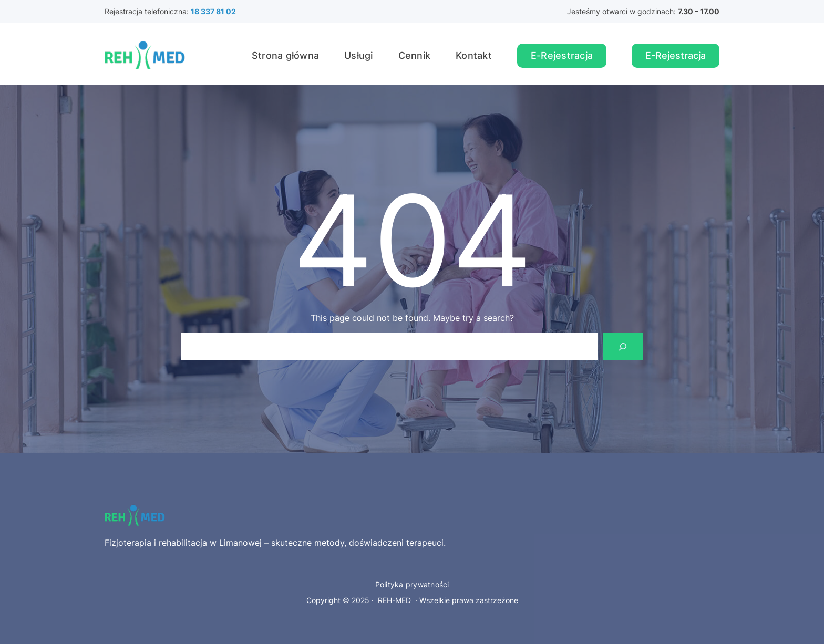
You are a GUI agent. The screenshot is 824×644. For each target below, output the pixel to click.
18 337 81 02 (213, 11)
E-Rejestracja (562, 55)
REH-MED (394, 600)
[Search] (623, 347)
